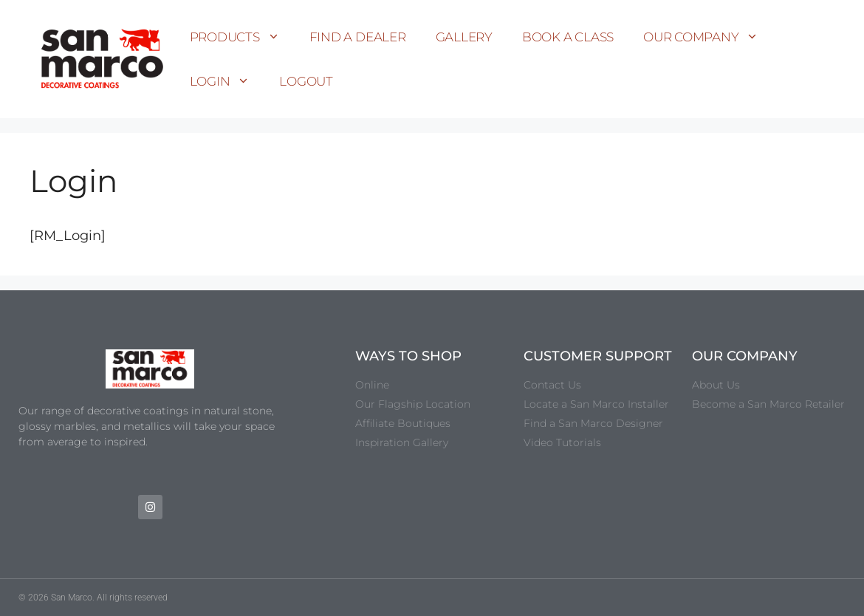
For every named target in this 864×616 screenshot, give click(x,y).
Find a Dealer (358, 37)
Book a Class (568, 37)
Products (242, 37)
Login (227, 81)
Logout (306, 81)
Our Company (708, 37)
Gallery (464, 37)
